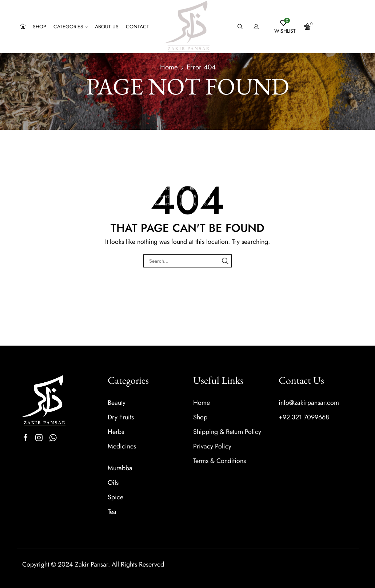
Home (169, 67)
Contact (137, 27)
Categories (71, 27)
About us (107, 27)
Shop (39, 27)
